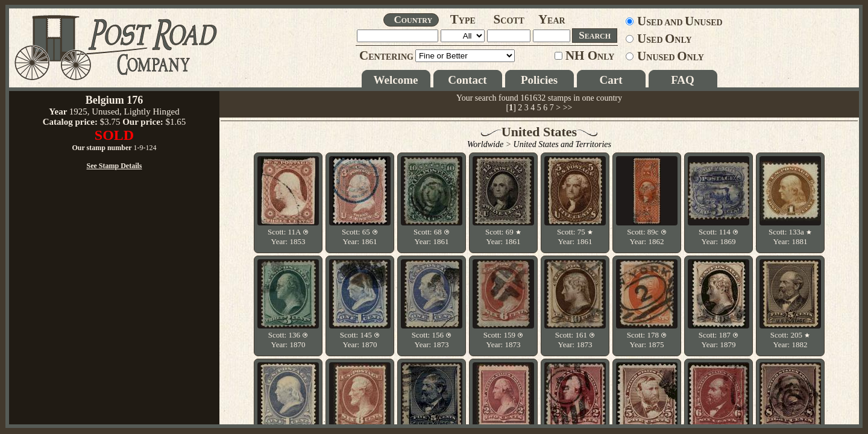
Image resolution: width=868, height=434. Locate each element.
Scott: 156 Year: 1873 (432, 340)
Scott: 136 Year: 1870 (288, 340)
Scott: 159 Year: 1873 (503, 340)
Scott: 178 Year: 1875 (647, 340)
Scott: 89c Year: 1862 (647, 237)
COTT (509, 21)
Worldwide (485, 144)
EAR (552, 21)
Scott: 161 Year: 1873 (575, 340)
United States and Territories (562, 144)
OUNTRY (413, 20)
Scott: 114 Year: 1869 (719, 237)
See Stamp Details (115, 289)
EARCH (595, 35)
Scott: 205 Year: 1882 (790, 340)
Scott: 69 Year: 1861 (503, 237)
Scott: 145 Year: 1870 (360, 340)
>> (568, 108)
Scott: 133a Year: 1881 (790, 237)
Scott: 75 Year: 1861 (575, 237)
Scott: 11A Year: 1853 (288, 237)
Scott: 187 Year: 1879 (719, 340)
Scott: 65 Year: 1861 (360, 237)
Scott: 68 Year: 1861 (432, 237)
